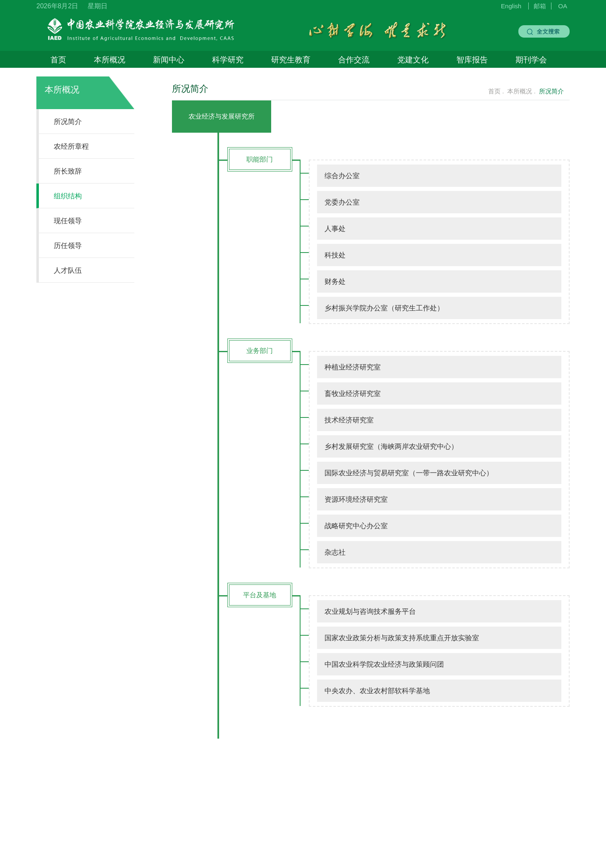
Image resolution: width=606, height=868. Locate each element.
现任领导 (68, 221)
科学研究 (228, 60)
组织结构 (68, 196)
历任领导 (68, 246)
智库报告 (472, 60)
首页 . (496, 91)
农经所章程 (71, 146)
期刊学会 (531, 60)
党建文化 (413, 60)
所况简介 (68, 122)
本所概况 (110, 60)
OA (563, 6)
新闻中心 (169, 60)
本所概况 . (521, 91)
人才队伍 (68, 270)
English (511, 6)
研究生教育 (291, 60)
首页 (58, 60)
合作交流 (354, 60)
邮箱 (540, 6)
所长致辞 (68, 171)
